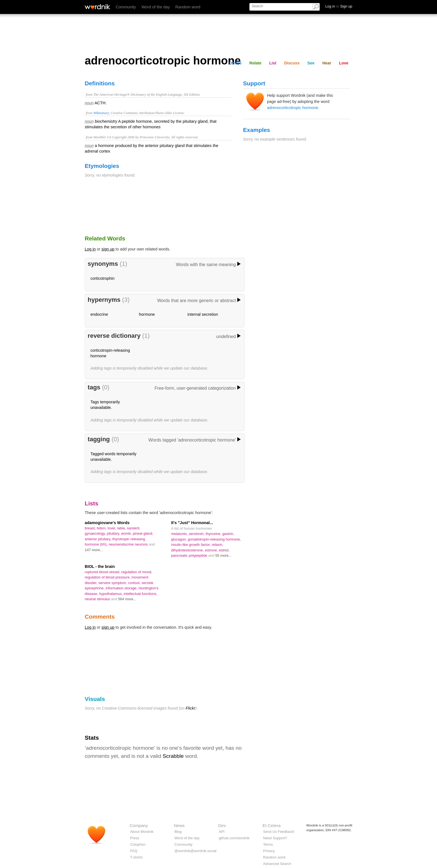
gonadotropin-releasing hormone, (214, 539)
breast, (91, 528)
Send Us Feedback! (279, 832)
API (222, 832)
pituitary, (114, 533)
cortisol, (135, 583)
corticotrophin (103, 278)
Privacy (269, 851)
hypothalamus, (111, 594)
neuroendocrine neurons (129, 544)
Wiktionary (101, 113)
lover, (112, 528)
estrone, (212, 550)
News (179, 825)
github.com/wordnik (234, 838)
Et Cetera (272, 825)
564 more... (127, 599)
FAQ (134, 851)
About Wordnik (142, 832)
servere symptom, (113, 583)
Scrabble (173, 756)
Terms (268, 844)
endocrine (99, 314)
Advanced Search (277, 864)
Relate (255, 63)
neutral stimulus (98, 599)
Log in (90, 249)
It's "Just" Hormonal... (192, 523)
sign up (108, 249)
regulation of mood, (137, 572)
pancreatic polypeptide (190, 555)
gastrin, (228, 534)
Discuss (292, 63)
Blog (178, 832)
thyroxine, (214, 534)
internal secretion (203, 314)
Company (139, 825)
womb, (127, 533)
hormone (147, 314)
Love (344, 63)
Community (126, 7)
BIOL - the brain (100, 566)
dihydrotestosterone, (188, 550)
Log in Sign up (339, 6)
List (273, 63)
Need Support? (275, 838)
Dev (222, 825)
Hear (327, 63)
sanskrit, (133, 528)
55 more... (223, 555)
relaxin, (217, 545)
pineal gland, (143, 533)
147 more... (94, 550)
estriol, (224, 550)
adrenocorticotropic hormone (292, 108)
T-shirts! (137, 857)
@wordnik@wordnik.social (195, 851)
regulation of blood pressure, (108, 577)
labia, (122, 528)
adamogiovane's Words (107, 523)
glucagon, (179, 539)
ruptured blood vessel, (103, 572)
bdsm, (102, 528)
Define (236, 63)
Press (135, 838)
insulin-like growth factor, (191, 545)
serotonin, (197, 534)
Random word (188, 7)
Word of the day (156, 7)
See (311, 63)
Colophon (138, 844)
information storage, (122, 588)
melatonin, (180, 534)
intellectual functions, (140, 594)
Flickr (190, 708)
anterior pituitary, (99, 539)
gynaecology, (96, 533)
